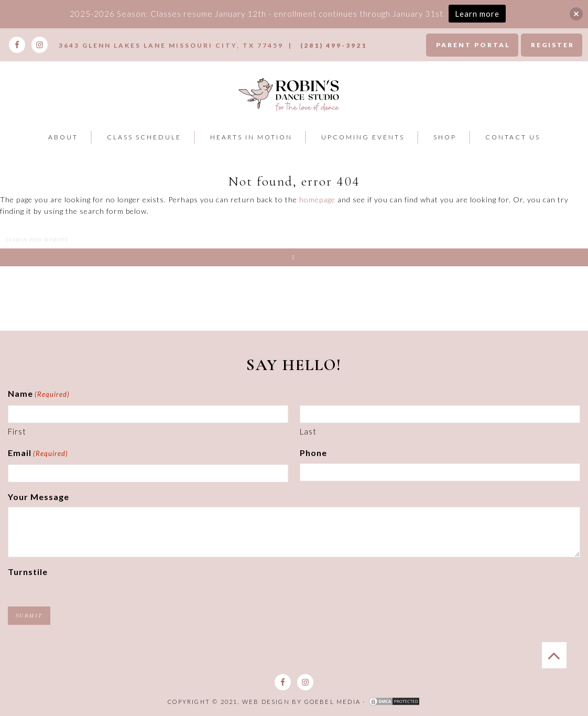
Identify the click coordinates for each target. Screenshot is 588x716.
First (17, 431)
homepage (317, 199)
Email (38, 454)
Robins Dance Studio (290, 94)
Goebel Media (333, 702)
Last (308, 431)
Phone (313, 453)
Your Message (39, 497)
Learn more (477, 14)
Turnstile (28, 572)
